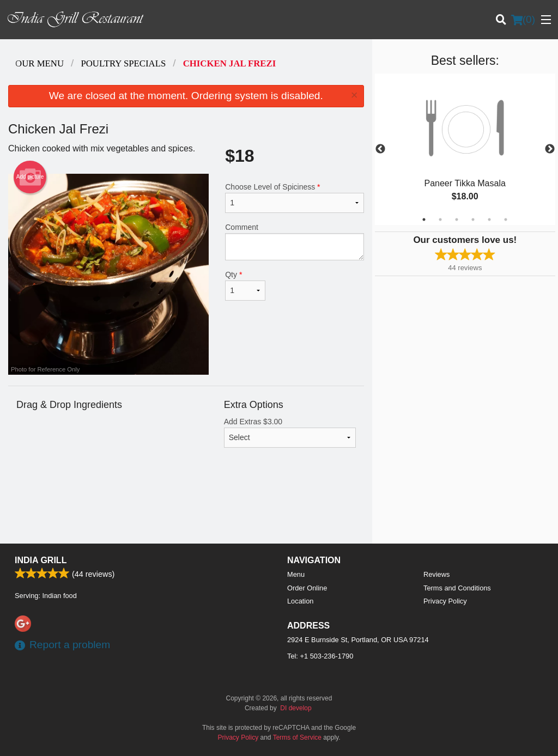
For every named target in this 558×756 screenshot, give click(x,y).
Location (300, 601)
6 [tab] (506, 220)
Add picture (30, 177)
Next (550, 149)
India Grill (41, 560)
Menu (296, 574)
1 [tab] (424, 220)
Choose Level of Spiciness (294, 198)
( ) (523, 20)
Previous (380, 149)
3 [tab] (457, 220)
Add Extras (290, 432)
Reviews (436, 574)
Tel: (320, 656)
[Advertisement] (186, 508)
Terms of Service (297, 737)
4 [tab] (473, 220)
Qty (245, 285)
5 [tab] (489, 220)
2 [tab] (440, 220)
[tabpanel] (465, 149)
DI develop (296, 708)
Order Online (307, 588)
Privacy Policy (445, 601)
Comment (294, 242)
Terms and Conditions (457, 588)
